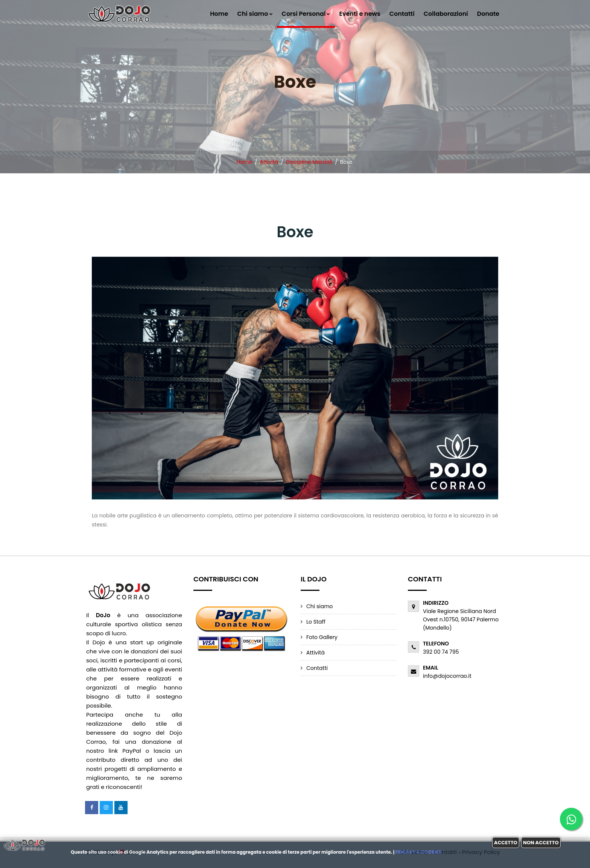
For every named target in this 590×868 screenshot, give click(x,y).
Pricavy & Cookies (418, 852)
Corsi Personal (306, 14)
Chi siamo (255, 14)
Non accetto (541, 843)
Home (219, 14)
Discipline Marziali (309, 162)
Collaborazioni (446, 14)
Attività (269, 162)
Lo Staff (316, 622)
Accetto (506, 843)
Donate (488, 14)
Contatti (402, 14)
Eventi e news (360, 14)
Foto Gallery (322, 637)
